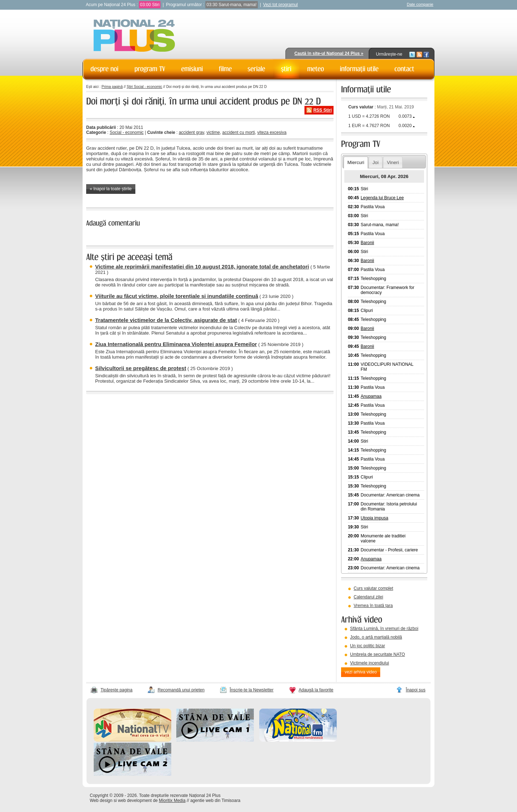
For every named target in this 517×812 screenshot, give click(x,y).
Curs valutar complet (373, 588)
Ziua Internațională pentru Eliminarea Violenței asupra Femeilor (176, 344)
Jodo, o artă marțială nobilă (376, 637)
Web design (101, 801)
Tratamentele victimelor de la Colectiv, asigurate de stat (166, 320)
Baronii (367, 243)
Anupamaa (371, 396)
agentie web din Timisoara (215, 801)
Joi (375, 162)
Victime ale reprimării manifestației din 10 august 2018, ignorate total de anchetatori (202, 267)
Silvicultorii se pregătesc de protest (141, 368)
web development (135, 801)
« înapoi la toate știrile (111, 189)
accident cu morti (239, 132)
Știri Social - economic (145, 87)
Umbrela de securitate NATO (378, 654)
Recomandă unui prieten (181, 690)
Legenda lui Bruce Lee (382, 198)
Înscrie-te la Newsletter (252, 690)
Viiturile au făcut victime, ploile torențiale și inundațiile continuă (177, 296)
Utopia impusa (375, 518)
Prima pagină (112, 87)
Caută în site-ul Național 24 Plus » (329, 53)
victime (213, 132)
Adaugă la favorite (316, 690)
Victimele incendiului (370, 663)
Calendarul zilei (368, 597)
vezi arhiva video (361, 672)
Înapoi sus (416, 690)
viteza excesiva (272, 132)
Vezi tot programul (281, 5)
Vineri (393, 162)
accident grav (191, 132)
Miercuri (356, 162)
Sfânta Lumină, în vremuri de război (384, 629)
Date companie (420, 4)
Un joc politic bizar (367, 646)
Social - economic (127, 132)
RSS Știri (323, 110)
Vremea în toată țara (373, 606)
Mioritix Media (172, 801)
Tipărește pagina (117, 690)
